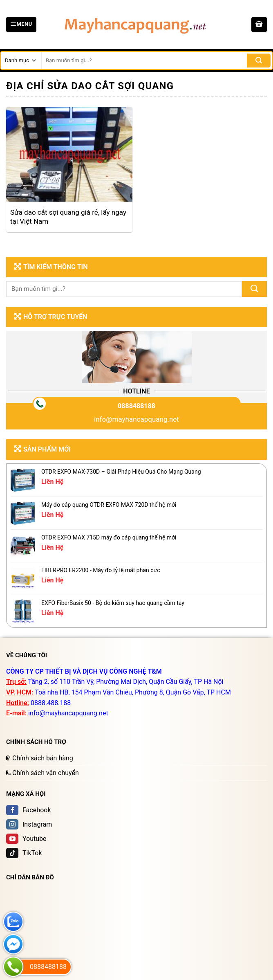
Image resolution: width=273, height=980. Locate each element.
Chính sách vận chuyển (46, 773)
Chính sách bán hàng (43, 758)
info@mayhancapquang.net (136, 419)
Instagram (29, 824)
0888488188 (136, 406)
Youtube (26, 839)
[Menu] (21, 25)
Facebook (28, 810)
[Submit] (254, 289)
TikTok (24, 853)
